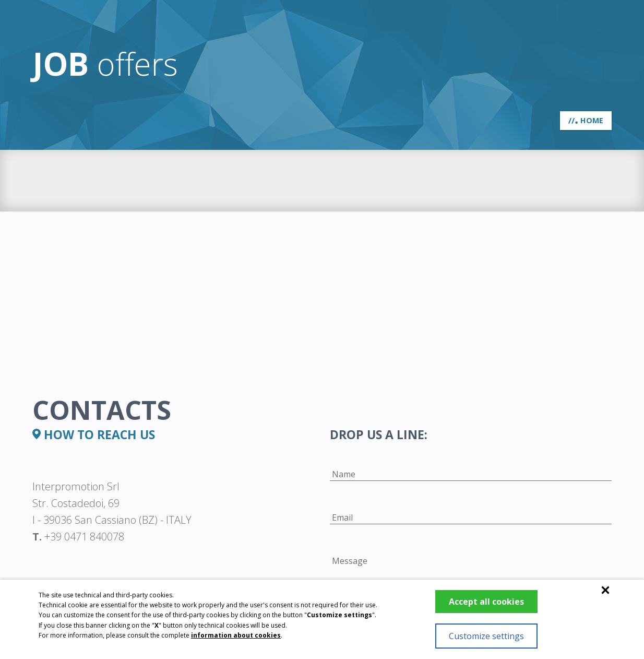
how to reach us (94, 434)
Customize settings (486, 636)
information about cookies (236, 635)
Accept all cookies (486, 602)
